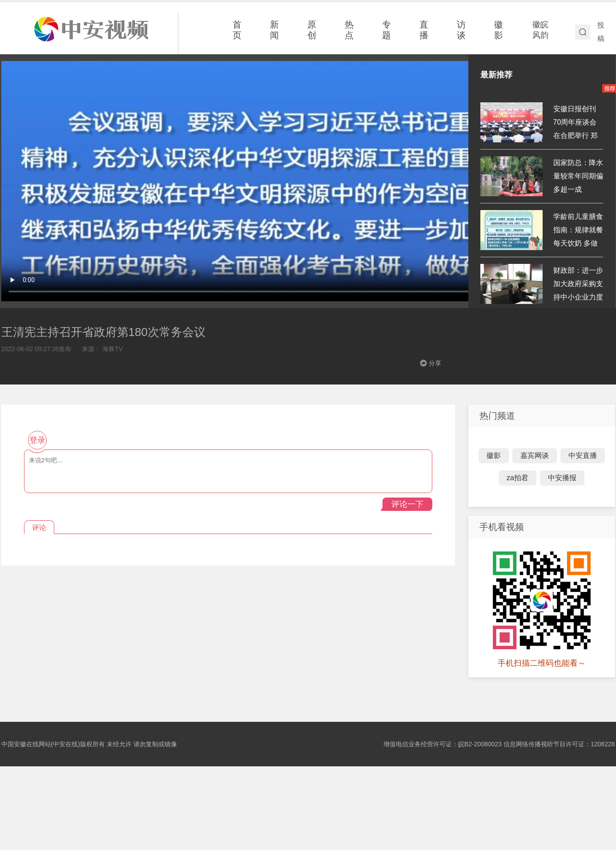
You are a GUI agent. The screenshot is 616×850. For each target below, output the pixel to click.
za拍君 (517, 478)
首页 (237, 30)
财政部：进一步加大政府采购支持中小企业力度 (578, 284)
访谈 (461, 30)
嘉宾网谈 (535, 455)
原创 (312, 30)
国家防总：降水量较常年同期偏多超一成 (578, 176)
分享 (435, 363)
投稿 (601, 32)
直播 (424, 30)
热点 (349, 30)
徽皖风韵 (540, 30)
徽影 (499, 30)
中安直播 (583, 455)
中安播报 (562, 478)
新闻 (274, 30)
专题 (387, 30)
